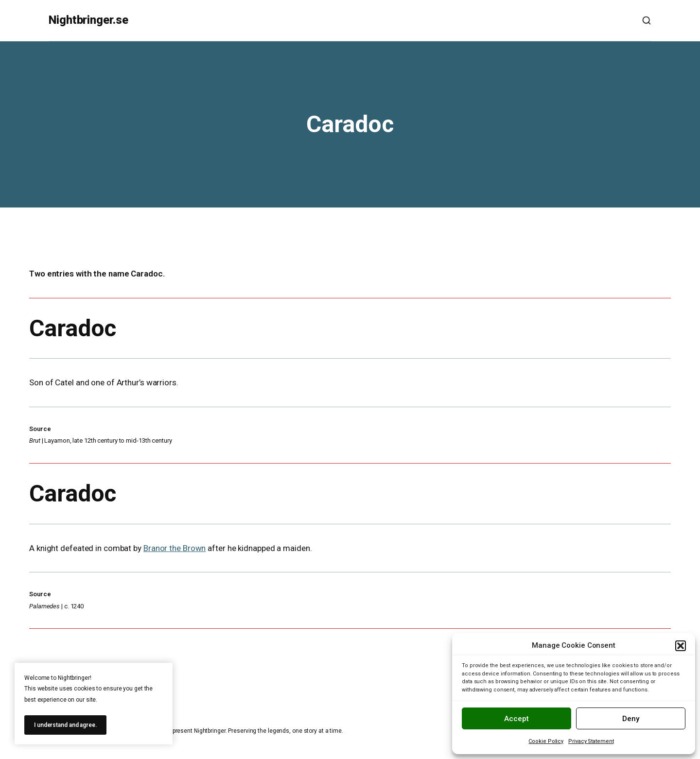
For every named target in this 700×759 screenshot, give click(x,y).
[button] (681, 646)
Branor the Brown (175, 548)
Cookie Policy (546, 741)
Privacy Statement (591, 741)
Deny (631, 719)
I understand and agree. (65, 725)
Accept (516, 719)
